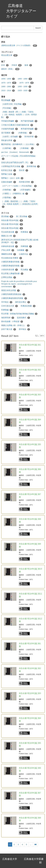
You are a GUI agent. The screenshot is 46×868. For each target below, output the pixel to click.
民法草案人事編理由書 (12, 274)
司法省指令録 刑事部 (12, 258)
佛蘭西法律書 (9, 254)
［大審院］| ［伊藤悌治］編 (15, 194)
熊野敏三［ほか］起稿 (12, 178)
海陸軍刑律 (8, 318)
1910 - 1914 (8, 91)
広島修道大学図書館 (34, 861)
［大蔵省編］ (26, 148)
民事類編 (7, 310)
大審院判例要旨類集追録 (13, 294)
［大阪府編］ (9, 198)
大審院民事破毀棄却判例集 (14, 298)
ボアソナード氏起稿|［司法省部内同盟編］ (19, 157)
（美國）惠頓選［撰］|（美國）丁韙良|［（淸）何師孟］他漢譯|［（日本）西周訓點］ (19, 115)
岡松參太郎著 (9, 140)
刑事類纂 (26, 246)
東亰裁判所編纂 (29, 129)
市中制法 (7, 302)
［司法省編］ (9, 108)
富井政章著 (31, 137)
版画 (28, 65)
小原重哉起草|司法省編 (13, 166)
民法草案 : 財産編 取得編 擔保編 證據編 (19, 314)
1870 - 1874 (9, 83)
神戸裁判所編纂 (29, 121)
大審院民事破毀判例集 (12, 266)
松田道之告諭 (9, 170)
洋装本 (17, 65)
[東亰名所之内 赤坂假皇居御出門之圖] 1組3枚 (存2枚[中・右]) (20, 241)
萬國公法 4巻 (8, 236)
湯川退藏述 (8, 133)
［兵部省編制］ (27, 190)
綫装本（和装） (10, 69)
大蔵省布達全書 (10, 270)
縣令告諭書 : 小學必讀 (12, 322)
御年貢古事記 (23, 302)
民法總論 (26, 270)
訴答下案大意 (9, 329)
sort (42, 336)
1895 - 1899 (24, 87)
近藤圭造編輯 (9, 182)
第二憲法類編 (24, 216)
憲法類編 (7, 216)
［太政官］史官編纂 (11, 137)
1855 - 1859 (8, 79)
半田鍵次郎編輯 (10, 121)
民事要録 (26, 232)
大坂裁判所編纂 (10, 129)
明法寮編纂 (8, 100)
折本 (5, 65)
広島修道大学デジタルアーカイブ (21, 11)
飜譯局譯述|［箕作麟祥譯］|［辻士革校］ (20, 144)
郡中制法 (24, 329)
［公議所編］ (9, 148)
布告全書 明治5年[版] (12, 224)
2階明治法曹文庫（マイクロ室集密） (19, 46)
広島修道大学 (10, 859)
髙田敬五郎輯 (26, 182)
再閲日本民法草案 (10, 291)
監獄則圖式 (23, 318)
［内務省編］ (24, 133)
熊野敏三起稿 (9, 174)
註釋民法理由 (9, 277)
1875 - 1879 (26, 83)
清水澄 (23, 170)
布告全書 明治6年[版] (12, 220)
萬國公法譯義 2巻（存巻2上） (15, 325)
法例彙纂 (23, 250)
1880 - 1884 (8, 87)
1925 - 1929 (24, 91)
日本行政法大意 (10, 306)
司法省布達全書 (10, 232)
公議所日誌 (25, 254)
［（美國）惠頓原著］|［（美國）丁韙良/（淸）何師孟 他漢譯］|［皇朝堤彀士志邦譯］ (20, 204)
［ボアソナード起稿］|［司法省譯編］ (19, 186)
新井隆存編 (33, 166)
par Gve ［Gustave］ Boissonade (17, 152)
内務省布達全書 (10, 246)
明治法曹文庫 (9, 55)
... (31, 844)
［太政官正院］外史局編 (14, 104)
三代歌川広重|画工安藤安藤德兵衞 (17, 125)
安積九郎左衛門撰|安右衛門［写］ (17, 163)
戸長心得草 (8, 250)
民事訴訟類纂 (28, 306)
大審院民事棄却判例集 (12, 262)
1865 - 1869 (25, 79)
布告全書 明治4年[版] (12, 228)
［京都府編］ (9, 190)
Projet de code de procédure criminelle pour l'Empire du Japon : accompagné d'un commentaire (19, 284)
